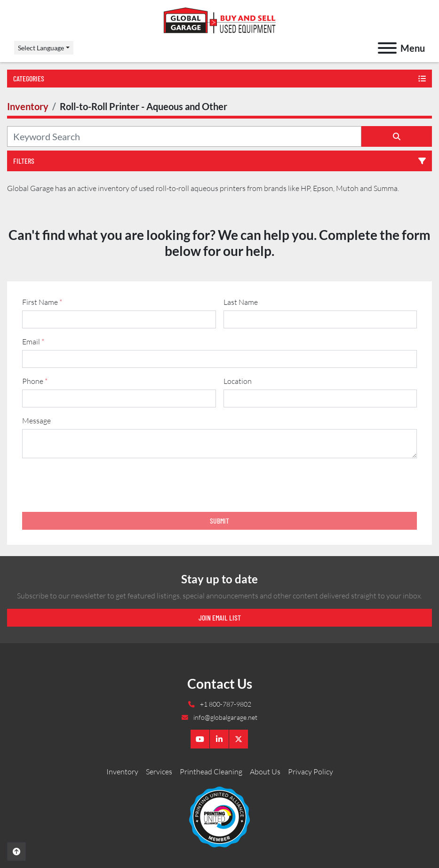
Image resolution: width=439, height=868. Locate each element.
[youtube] (200, 739)
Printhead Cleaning (211, 772)
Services (159, 772)
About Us (265, 772)
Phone (35, 381)
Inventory (122, 772)
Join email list (220, 617)
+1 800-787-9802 (225, 704)
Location (238, 381)
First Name (42, 302)
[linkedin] (219, 739)
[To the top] (16, 852)
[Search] (184, 136)
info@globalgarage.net (225, 717)
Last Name (241, 302)
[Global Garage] (219, 816)
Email (33, 342)
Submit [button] (219, 521)
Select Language (41, 48)
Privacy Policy (311, 772)
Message (36, 421)
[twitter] (239, 739)
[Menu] (387, 48)
